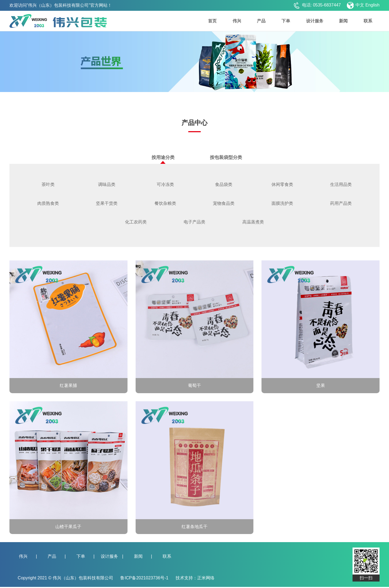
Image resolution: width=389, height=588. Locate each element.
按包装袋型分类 (226, 157)
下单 (286, 21)
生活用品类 (341, 185)
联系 (368, 21)
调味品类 (107, 185)
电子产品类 (194, 223)
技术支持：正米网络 (195, 579)
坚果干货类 (107, 204)
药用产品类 (341, 204)
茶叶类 (48, 185)
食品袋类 (224, 185)
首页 (212, 21)
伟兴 (237, 21)
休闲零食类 (282, 185)
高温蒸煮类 (253, 223)
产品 (261, 21)
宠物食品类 (224, 204)
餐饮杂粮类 (165, 204)
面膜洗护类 (282, 204)
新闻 (343, 21)
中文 (360, 5)
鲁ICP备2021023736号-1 (145, 579)
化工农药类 (136, 223)
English (373, 5)
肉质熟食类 (48, 204)
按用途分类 (163, 159)
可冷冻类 (165, 185)
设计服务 (315, 21)
